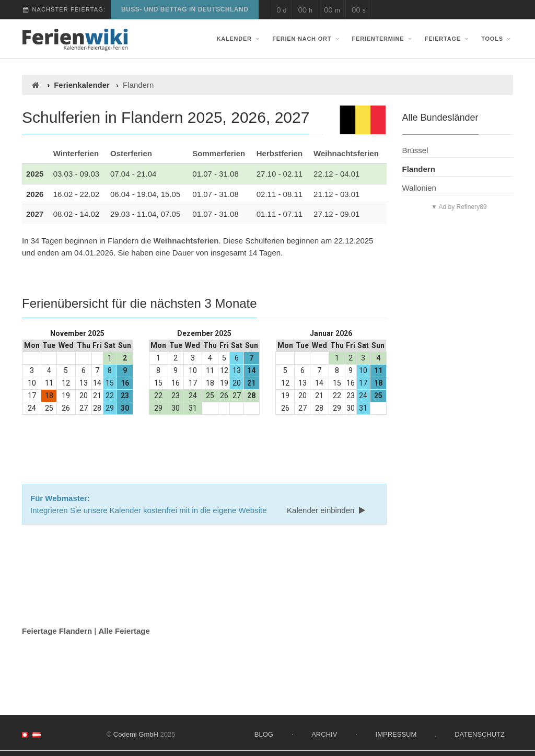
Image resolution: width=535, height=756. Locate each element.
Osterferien (131, 153)
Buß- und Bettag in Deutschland (185, 9)
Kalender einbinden (327, 510)
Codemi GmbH (136, 734)
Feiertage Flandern (57, 631)
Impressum (396, 734)
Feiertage (448, 39)
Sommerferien (219, 153)
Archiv (324, 734)
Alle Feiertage (124, 631)
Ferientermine (383, 39)
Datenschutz (480, 734)
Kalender (239, 39)
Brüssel (415, 150)
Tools (497, 39)
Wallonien (419, 188)
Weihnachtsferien (346, 153)
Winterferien (76, 153)
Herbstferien (280, 153)
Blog (264, 734)
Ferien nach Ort (307, 39)
